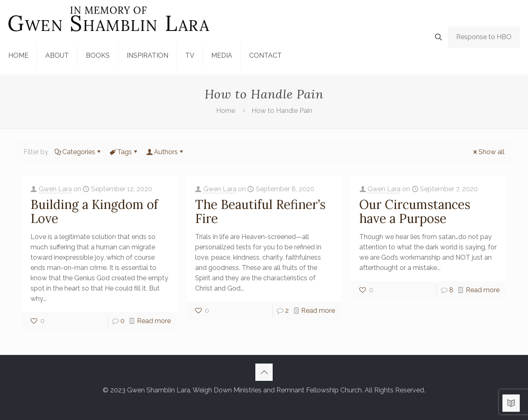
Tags (124, 152)
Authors (165, 152)
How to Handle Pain (282, 111)
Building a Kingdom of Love (94, 211)
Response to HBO (484, 37)
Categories (78, 152)
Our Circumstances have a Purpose (415, 211)
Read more (154, 321)
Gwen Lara (55, 189)
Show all (488, 152)
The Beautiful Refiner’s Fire (260, 211)
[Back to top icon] (264, 372)
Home (226, 111)
